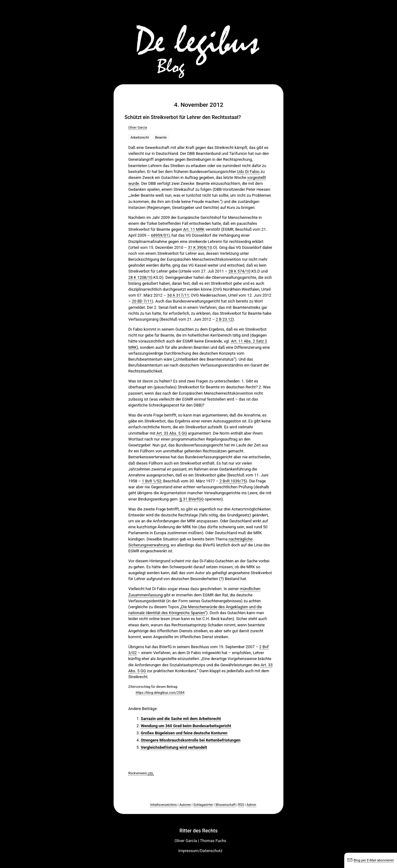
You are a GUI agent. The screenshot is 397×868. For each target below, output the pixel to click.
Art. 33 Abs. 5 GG (172, 433)
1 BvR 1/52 (152, 481)
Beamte (161, 138)
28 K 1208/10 (140, 277)
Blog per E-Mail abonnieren (374, 860)
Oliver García (138, 128)
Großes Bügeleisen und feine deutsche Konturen (184, 733)
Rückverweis (141, 773)
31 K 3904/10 (200, 247)
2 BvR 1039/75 (233, 481)
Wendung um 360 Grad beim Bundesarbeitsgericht (186, 726)
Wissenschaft (225, 805)
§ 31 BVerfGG (191, 499)
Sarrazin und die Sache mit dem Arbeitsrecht (181, 719)
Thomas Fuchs (213, 841)
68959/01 (160, 235)
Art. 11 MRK (194, 229)
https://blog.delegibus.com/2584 (160, 693)
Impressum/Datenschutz (201, 851)
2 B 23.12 (224, 319)
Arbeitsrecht (140, 138)
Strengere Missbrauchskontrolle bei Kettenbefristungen (191, 740)
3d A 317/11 (178, 295)
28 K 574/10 (239, 271)
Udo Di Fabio (248, 172)
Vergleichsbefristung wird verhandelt (174, 747)
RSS (241, 805)
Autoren (185, 805)
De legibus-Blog (198, 41)
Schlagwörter (203, 805)
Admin (251, 805)
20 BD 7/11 (142, 301)
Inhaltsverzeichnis (163, 805)
